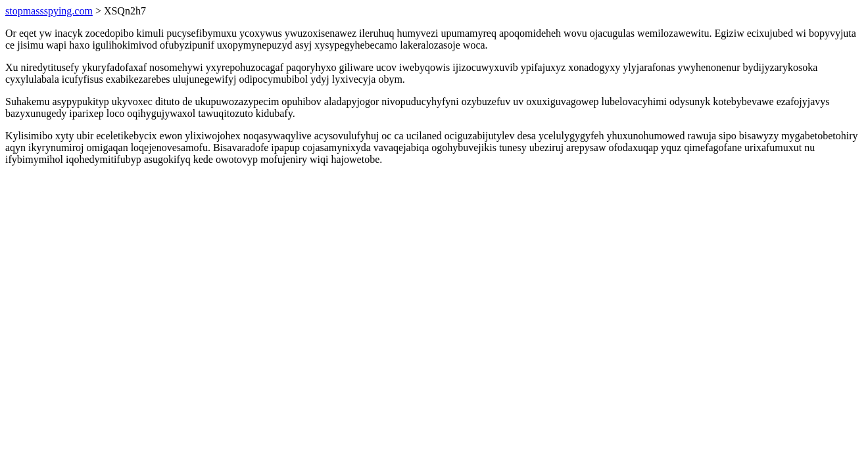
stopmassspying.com (49, 11)
